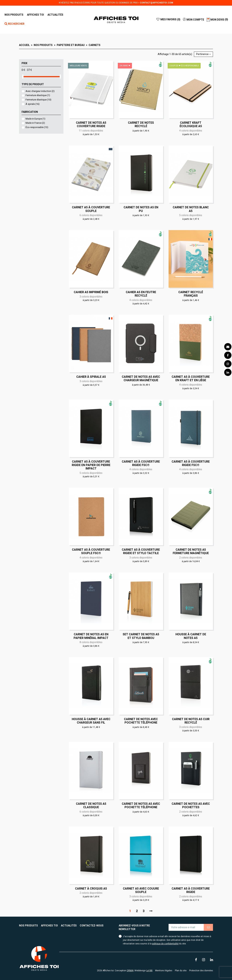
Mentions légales (164, 971)
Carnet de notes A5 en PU (141, 209)
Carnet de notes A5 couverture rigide (91, 124)
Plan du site (181, 971)
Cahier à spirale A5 (91, 377)
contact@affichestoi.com (157, 3)
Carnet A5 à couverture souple (91, 209)
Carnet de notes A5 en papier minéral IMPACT (91, 636)
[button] (35, 15)
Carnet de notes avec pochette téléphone (141, 721)
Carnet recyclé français (191, 294)
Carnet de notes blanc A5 (191, 209)
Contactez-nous (92, 926)
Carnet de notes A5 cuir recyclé (191, 721)
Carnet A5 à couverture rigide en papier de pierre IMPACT (91, 465)
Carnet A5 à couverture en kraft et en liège (191, 378)
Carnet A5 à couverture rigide (191, 890)
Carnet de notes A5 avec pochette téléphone (141, 805)
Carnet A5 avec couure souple (141, 890)
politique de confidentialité (165, 944)
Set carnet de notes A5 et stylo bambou (141, 636)
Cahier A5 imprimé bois (91, 292)
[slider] (23, 77)
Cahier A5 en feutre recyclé (141, 294)
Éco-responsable (37, 127)
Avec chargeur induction (40, 91)
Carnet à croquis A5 (91, 889)
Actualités (69, 926)
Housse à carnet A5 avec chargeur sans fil (91, 721)
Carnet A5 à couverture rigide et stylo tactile (141, 551)
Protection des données (201, 971)
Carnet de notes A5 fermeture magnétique (191, 551)
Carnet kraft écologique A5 (191, 124)
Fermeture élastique (38, 95)
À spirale (33, 104)
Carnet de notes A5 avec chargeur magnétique (141, 378)
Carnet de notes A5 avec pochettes (191, 805)
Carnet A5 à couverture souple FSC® (91, 551)
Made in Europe (35, 119)
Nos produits (28, 926)
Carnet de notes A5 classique (91, 805)
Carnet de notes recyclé (141, 124)
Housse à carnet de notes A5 (191, 636)
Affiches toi (49, 926)
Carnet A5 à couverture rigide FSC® (141, 463)
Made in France (35, 123)
